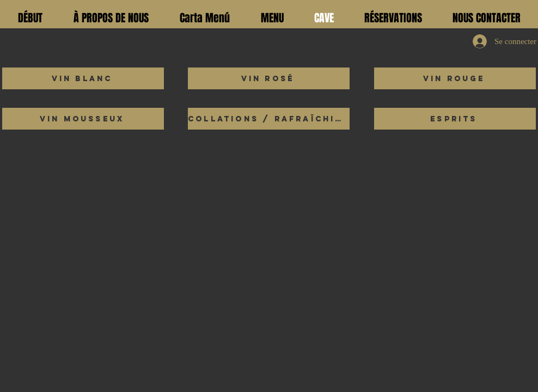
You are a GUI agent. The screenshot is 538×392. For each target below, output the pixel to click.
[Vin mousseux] (83, 119)
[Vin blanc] (83, 78)
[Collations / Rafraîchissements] (269, 119)
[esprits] (455, 119)
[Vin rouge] (455, 78)
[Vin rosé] (269, 78)
